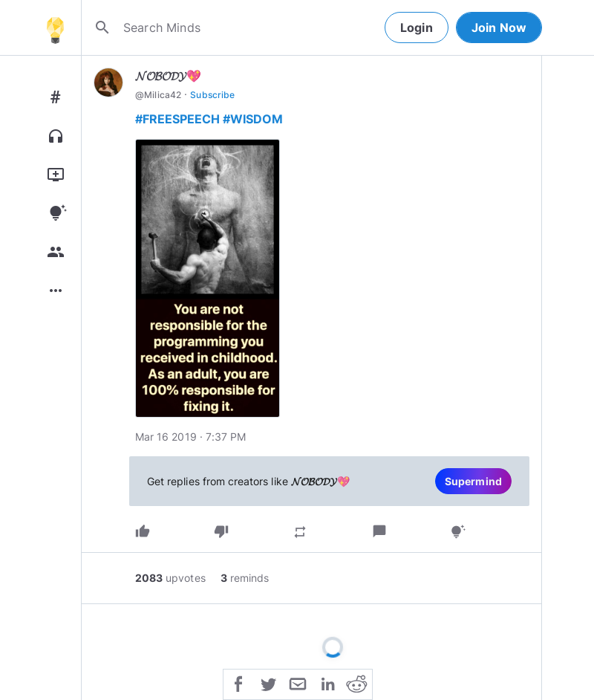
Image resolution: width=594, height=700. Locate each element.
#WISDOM (253, 119)
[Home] (55, 27)
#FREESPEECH (177, 119)
